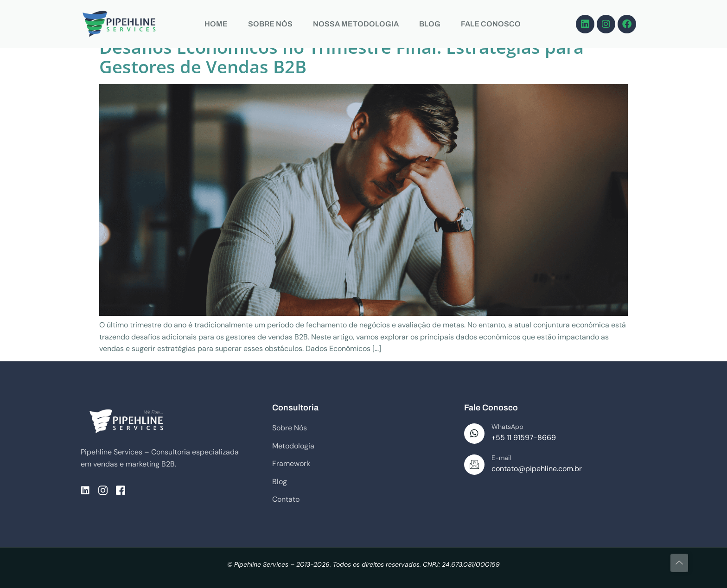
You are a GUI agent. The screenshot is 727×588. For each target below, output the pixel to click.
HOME (216, 24)
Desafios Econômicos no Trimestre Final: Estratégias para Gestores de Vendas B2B (341, 57)
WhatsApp (507, 427)
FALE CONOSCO (491, 24)
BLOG (430, 24)
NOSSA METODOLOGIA (356, 24)
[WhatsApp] (474, 434)
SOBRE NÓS (270, 24)
